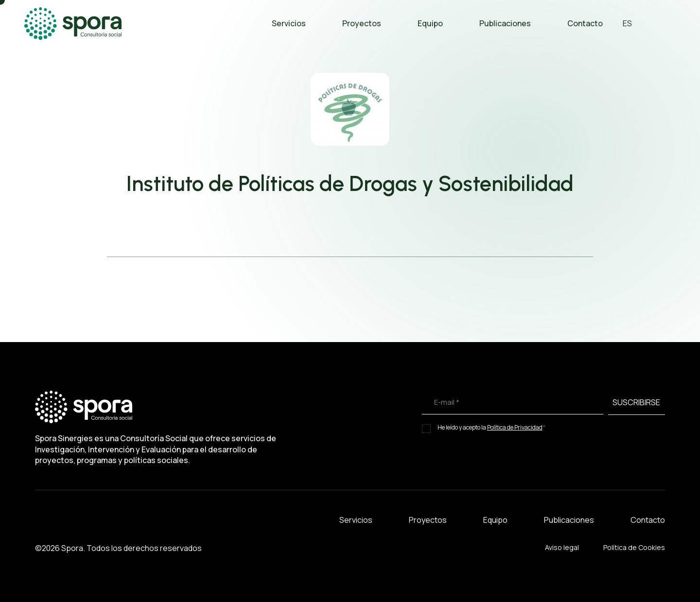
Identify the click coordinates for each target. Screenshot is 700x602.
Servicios (289, 23)
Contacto (585, 23)
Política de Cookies (634, 547)
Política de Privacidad (515, 428)
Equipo (430, 23)
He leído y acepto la (492, 427)
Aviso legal (562, 547)
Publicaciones (505, 23)
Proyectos (362, 23)
